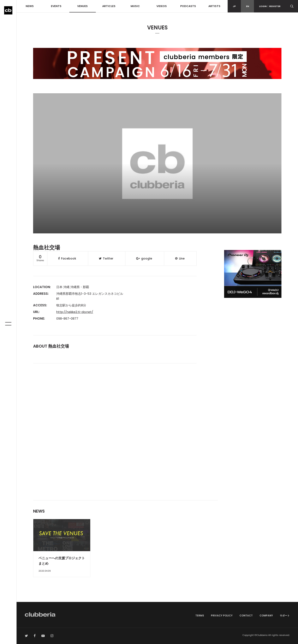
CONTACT (246, 615)
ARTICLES (109, 6)
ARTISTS (214, 6)
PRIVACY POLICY (222, 615)
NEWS (30, 6)
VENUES (82, 6)
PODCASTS (188, 6)
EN (248, 6)
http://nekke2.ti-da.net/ (75, 312)
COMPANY (266, 615)
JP (234, 6)
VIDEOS (162, 6)
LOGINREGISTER (270, 6)
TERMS (200, 615)
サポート (285, 615)
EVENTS (56, 6)
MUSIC (135, 6)
